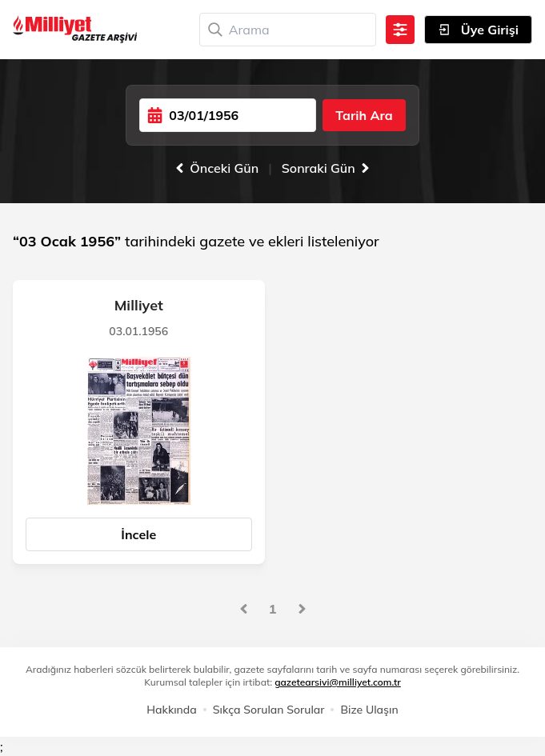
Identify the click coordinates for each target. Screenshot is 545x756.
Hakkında (171, 710)
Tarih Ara (364, 115)
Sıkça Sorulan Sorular (269, 710)
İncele (138, 534)
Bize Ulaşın (369, 710)
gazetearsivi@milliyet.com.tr (338, 682)
